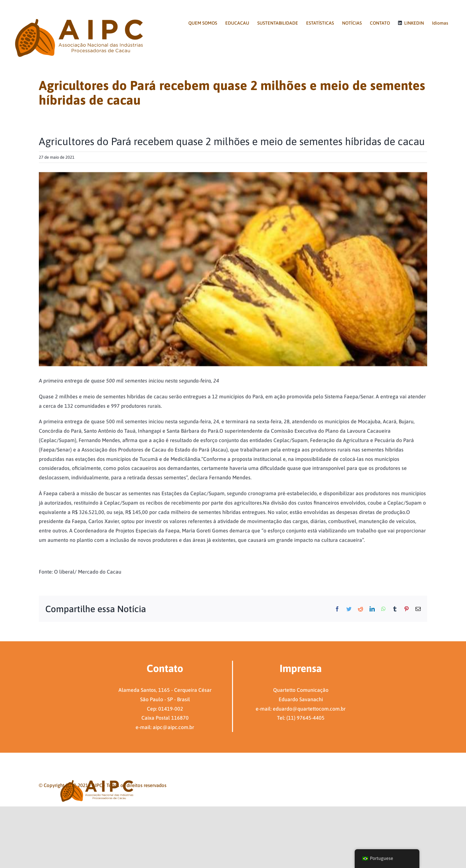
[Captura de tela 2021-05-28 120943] (233, 269)
